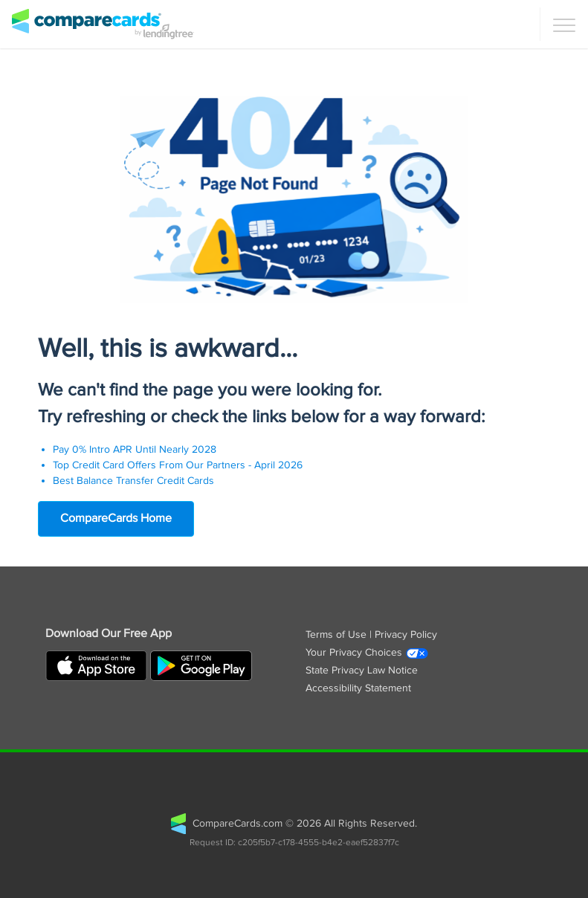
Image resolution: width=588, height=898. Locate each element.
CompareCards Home (116, 519)
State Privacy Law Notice (362, 671)
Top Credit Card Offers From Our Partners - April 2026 (178, 465)
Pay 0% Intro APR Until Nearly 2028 (135, 450)
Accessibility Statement (358, 688)
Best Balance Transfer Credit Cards (133, 481)
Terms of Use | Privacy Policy (371, 635)
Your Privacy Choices (367, 653)
